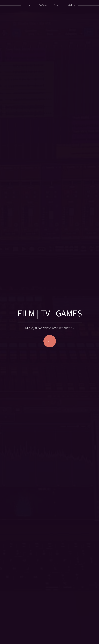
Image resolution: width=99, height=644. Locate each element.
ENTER (50, 341)
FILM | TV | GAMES (50, 313)
